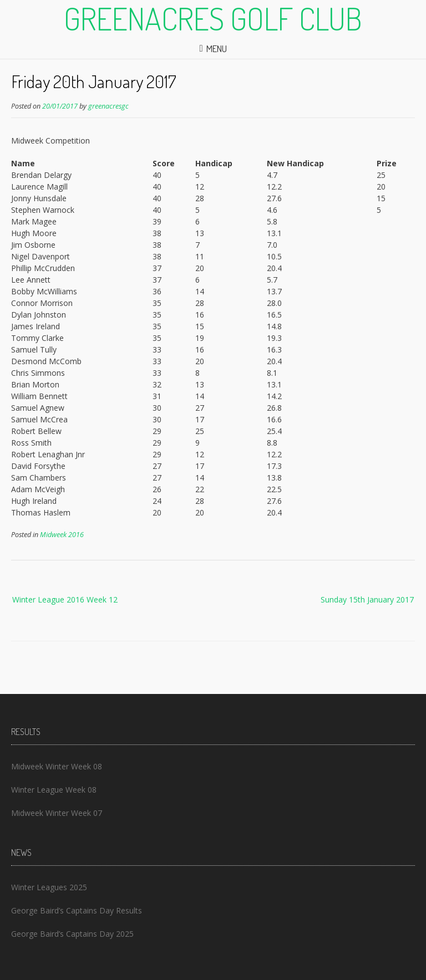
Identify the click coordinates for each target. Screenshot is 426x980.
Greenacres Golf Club (213, 18)
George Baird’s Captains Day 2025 (72, 934)
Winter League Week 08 (54, 790)
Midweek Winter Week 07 (57, 813)
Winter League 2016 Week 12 (65, 599)
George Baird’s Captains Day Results (77, 910)
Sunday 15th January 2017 (367, 599)
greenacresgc (108, 106)
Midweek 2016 (62, 535)
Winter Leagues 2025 (49, 887)
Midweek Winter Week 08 (57, 766)
